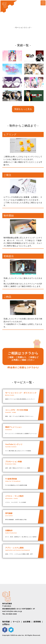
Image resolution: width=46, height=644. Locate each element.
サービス (16, 622)
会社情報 (27, 622)
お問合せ (6, 624)
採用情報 (37, 622)
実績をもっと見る (23, 109)
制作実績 (6, 622)
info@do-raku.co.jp (14, 611)
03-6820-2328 (11, 614)
